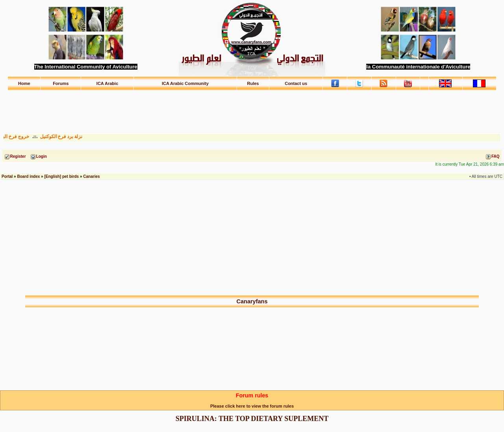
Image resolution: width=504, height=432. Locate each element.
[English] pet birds (61, 176)
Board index (28, 176)
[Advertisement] (252, 108)
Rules (253, 83)
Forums (61, 83)
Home (24, 83)
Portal (7, 176)
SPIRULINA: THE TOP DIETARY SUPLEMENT (252, 419)
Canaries (91, 176)
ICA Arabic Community (185, 83)
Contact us (296, 83)
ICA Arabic (107, 83)
